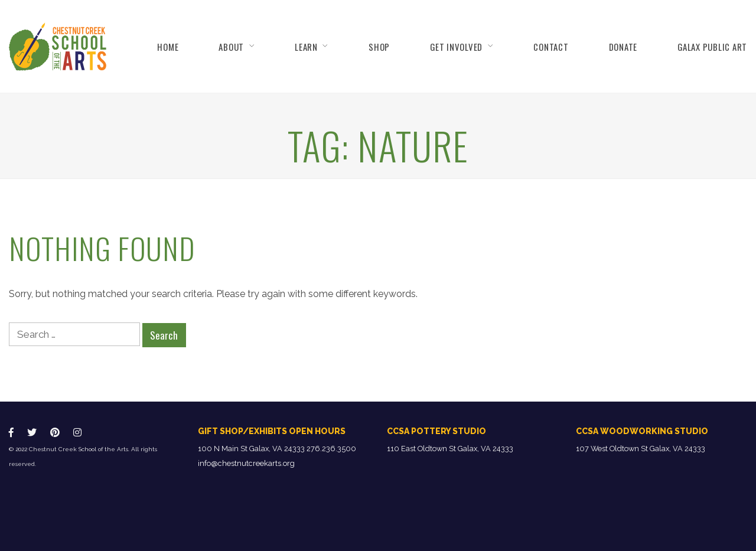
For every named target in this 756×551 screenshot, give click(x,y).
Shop (379, 47)
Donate (623, 47)
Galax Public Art (712, 47)
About (231, 47)
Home (168, 47)
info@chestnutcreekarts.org (246, 463)
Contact (551, 47)
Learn (306, 47)
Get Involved (456, 47)
